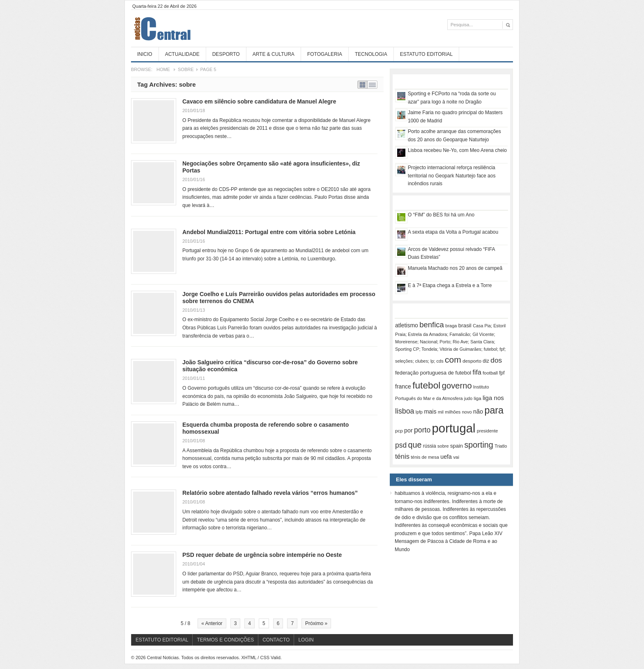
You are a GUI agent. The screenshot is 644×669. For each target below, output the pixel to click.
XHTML (249, 658)
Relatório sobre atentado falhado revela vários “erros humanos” (270, 493)
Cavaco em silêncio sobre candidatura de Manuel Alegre (259, 101)
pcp (399, 431)
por (408, 430)
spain (457, 446)
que (415, 445)
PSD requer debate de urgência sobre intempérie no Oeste (262, 555)
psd (401, 445)
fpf (502, 373)
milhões (453, 412)
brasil (465, 325)
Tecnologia (371, 54)
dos (496, 360)
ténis (402, 456)
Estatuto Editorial (426, 54)
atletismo (407, 325)
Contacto (276, 640)
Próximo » (316, 623)
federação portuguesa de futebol (433, 373)
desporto (472, 361)
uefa (446, 457)
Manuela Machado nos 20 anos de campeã (455, 268)
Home (163, 69)
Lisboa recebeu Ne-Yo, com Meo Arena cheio (457, 150)
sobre (443, 446)
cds (440, 361)
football (490, 373)
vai (456, 457)
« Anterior (212, 623)
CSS (265, 658)
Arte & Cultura (274, 54)
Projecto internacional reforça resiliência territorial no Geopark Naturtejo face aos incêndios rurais (452, 176)
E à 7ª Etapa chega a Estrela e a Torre (450, 285)
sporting (478, 445)
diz (486, 361)
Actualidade (182, 54)
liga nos (493, 398)
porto (422, 430)
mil (441, 412)
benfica (432, 325)
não (478, 412)
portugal (454, 428)
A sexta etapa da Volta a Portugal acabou (453, 232)
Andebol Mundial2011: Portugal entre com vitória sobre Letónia (269, 232)
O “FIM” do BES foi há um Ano (441, 215)
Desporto (226, 54)
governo (457, 386)
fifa (477, 372)
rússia (430, 446)
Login (306, 640)
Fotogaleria (325, 54)
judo (468, 398)
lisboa (405, 411)
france (403, 386)
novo (467, 412)
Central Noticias (193, 28)
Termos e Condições (225, 640)
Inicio (145, 54)
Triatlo (501, 446)
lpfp (419, 412)
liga (478, 398)
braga (451, 326)
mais (430, 412)
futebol (426, 385)
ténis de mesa (425, 457)
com (453, 360)
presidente (487, 431)
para (494, 410)
